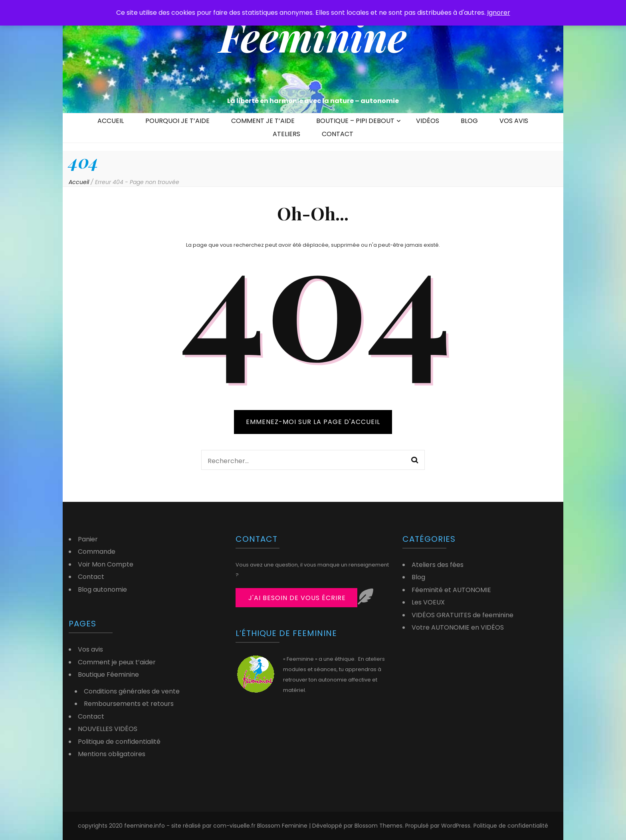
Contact (91, 577)
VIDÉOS (428, 121)
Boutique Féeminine (108, 675)
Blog (418, 577)
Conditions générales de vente (132, 691)
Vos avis (90, 649)
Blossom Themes (378, 826)
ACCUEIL (111, 121)
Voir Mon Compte (106, 564)
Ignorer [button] (499, 13)
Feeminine (313, 36)
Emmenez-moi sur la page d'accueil (313, 422)
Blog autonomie (102, 589)
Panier (88, 539)
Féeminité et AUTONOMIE (451, 590)
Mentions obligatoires (112, 754)
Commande (97, 552)
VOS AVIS (514, 121)
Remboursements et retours (129, 704)
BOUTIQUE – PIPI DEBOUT (355, 121)
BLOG (469, 121)
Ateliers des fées (438, 565)
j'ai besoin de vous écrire (297, 598)
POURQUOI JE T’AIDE (177, 121)
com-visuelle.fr (235, 826)
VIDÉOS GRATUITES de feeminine (463, 615)
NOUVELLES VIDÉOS (108, 729)
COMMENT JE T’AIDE (263, 121)
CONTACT (338, 134)
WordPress (456, 826)
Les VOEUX (428, 602)
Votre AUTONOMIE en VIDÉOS (458, 627)
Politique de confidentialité (119, 742)
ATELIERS (286, 134)
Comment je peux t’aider (117, 662)
